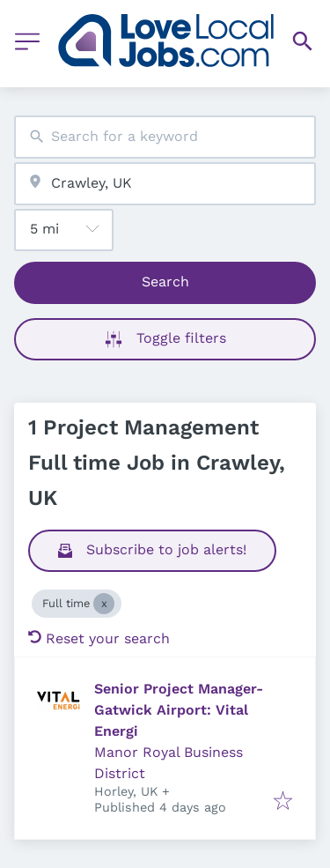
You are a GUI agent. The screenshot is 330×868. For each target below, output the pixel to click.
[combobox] (165, 137)
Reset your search (99, 638)
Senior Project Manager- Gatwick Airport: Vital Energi (179, 710)
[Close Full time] (104, 604)
